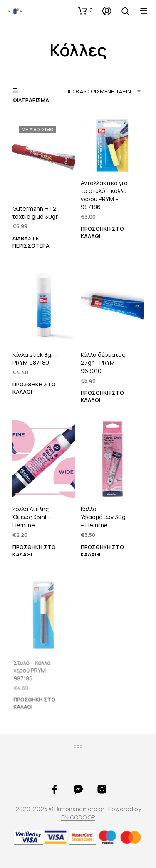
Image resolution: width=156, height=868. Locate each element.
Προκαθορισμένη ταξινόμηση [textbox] (104, 91)
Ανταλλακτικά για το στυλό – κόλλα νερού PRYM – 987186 (104, 195)
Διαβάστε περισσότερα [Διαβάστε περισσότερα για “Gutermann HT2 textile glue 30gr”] (31, 241)
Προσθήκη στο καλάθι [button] (102, 232)
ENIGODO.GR (78, 817)
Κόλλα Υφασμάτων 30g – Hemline (104, 516)
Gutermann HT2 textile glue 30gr (35, 213)
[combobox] (104, 91)
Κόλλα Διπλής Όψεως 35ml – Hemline (32, 517)
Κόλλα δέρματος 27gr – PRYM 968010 (103, 363)
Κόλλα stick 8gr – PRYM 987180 (35, 359)
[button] (85, 10)
